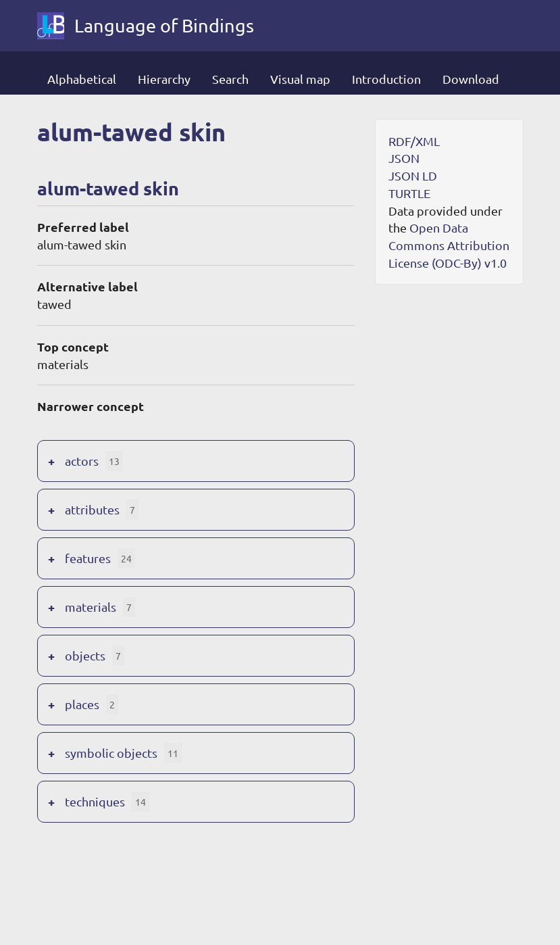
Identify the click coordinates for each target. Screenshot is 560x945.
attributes (92, 509)
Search (230, 79)
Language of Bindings (164, 25)
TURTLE (409, 193)
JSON (404, 158)
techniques (95, 801)
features (88, 558)
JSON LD (413, 175)
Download (471, 79)
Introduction (386, 79)
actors (82, 461)
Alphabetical (82, 79)
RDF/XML (414, 141)
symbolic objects (111, 753)
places (82, 704)
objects (85, 655)
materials (91, 607)
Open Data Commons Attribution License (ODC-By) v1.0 (449, 245)
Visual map (300, 79)
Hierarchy (164, 79)
